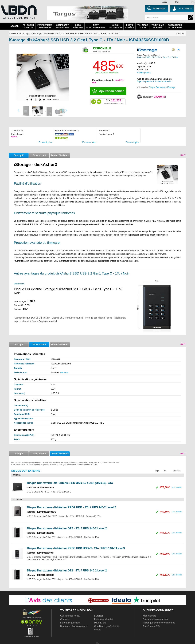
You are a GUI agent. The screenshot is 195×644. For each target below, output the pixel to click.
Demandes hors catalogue (74, 626)
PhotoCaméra (130, 26)
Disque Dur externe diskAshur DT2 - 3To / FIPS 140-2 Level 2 (67, 528)
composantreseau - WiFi (62, 26)
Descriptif (19, 155)
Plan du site (100, 623)
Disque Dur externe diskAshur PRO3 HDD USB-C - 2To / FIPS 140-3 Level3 (76, 548)
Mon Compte (150, 616)
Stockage (37, 34)
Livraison (99, 616)
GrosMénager (78, 26)
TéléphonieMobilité (158, 26)
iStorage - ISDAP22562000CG (42, 512)
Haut (183, 155)
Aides (165, 2)
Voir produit (177, 487)
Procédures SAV (151, 626)
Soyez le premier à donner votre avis (154, 81)
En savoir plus (45, 142)
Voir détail (64, 372)
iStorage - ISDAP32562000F (41, 553)
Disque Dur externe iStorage (162, 87)
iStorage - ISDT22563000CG (41, 533)
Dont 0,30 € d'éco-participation (106, 73)
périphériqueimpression (45, 26)
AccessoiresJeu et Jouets (175, 26)
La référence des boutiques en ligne (18, 14)
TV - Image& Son (143, 26)
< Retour (181, 34)
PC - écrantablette (28, 26)
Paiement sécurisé (104, 619)
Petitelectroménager (96, 26)
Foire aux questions (70, 623)
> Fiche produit (144, 73)
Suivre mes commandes (155, 619)
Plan (177, 2)
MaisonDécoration (115, 26)
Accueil (15, 26)
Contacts (65, 619)
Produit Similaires (60, 155)
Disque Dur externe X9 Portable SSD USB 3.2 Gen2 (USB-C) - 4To (70, 483)
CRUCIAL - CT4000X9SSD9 (40, 488)
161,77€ (114, 102)
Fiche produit (39, 155)
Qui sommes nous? (70, 616)
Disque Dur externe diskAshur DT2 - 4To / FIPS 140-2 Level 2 (67, 571)
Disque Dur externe (53, 34)
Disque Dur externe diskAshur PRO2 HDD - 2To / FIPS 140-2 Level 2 (71, 507)
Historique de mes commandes (159, 623)
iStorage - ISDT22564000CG (41, 575)
